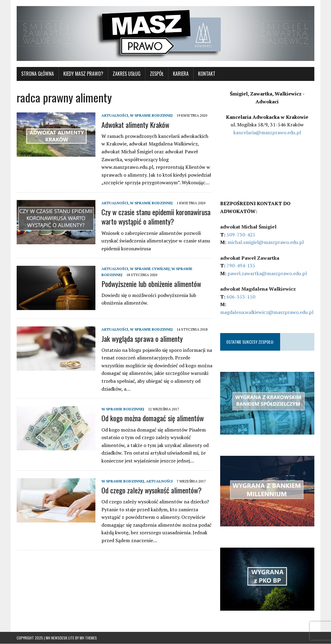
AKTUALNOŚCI (115, 116)
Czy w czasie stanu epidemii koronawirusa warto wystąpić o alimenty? (156, 217)
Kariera (181, 74)
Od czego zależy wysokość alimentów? (152, 490)
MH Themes (88, 638)
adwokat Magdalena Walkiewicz (258, 289)
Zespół (157, 74)
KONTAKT (207, 74)
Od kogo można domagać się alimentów (153, 418)
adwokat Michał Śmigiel (248, 227)
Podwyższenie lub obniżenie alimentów (151, 284)
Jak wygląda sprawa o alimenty (142, 339)
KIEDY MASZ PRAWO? (83, 74)
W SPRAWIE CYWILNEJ (150, 269)
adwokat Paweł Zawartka (250, 258)
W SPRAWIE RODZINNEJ (151, 116)
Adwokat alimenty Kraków (135, 125)
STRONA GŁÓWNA (38, 74)
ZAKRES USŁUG (127, 74)
